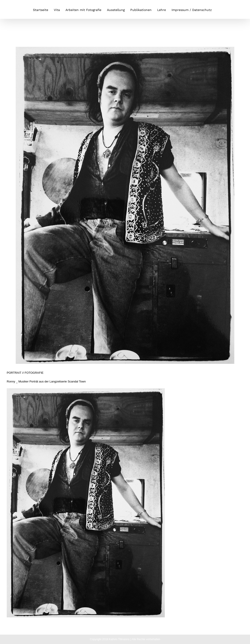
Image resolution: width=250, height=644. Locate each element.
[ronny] (125, 205)
